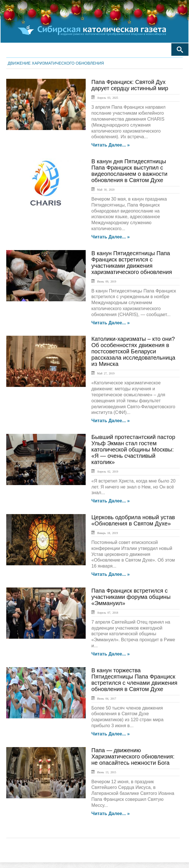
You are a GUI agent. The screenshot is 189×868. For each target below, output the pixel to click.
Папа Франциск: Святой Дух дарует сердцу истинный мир (130, 85)
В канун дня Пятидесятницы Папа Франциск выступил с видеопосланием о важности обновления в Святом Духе (129, 171)
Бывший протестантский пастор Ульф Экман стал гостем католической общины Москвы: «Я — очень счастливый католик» (133, 450)
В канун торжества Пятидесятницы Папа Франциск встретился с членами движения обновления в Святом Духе (134, 680)
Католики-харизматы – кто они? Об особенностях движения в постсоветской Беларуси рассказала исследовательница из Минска (133, 351)
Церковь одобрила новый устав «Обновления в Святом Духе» (133, 520)
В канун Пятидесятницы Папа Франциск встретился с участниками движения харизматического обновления (132, 263)
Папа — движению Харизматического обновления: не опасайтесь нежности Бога (133, 756)
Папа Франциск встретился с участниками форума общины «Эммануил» (131, 597)
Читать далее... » (111, 145)
